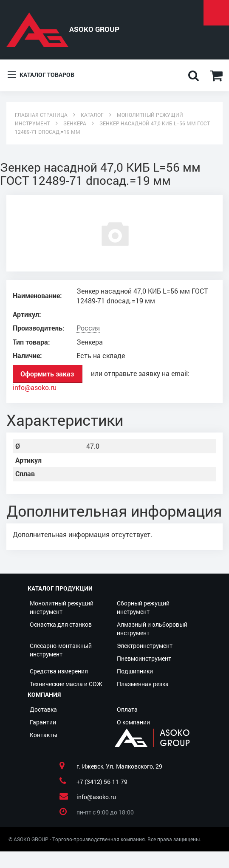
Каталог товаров (41, 75)
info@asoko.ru (35, 387)
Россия (88, 328)
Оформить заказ (47, 374)
